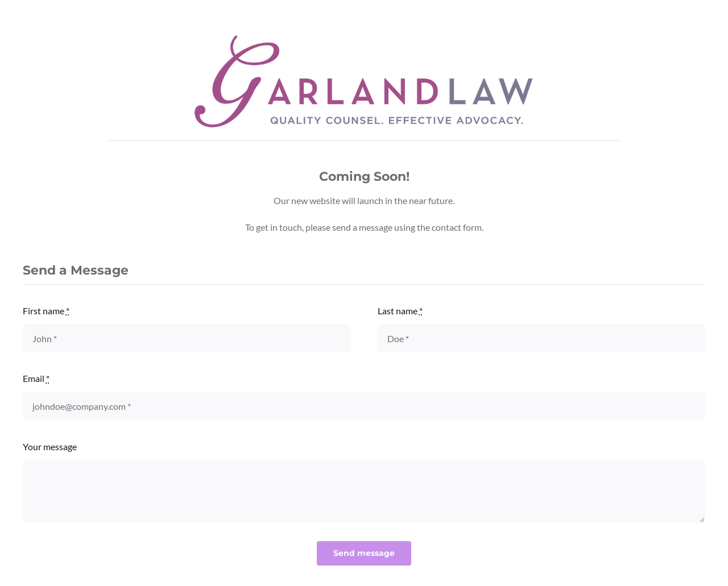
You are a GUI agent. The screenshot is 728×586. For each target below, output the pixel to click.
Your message (50, 446)
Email (36, 378)
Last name (400, 311)
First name (46, 311)
